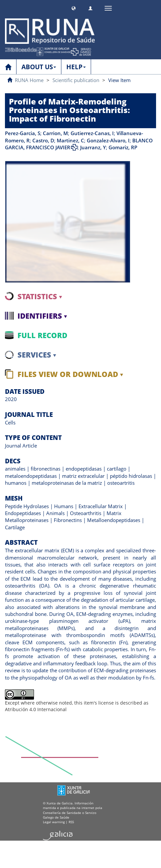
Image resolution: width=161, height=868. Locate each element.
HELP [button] (76, 67)
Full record (42, 335)
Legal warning (54, 822)
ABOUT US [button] (39, 67)
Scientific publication (76, 80)
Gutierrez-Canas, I (92, 133)
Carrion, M (55, 133)
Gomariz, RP (123, 147)
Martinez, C (70, 140)
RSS (71, 822)
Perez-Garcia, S (23, 133)
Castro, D (43, 140)
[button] (74, 7)
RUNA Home (29, 80)
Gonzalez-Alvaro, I (108, 140)
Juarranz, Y (93, 147)
